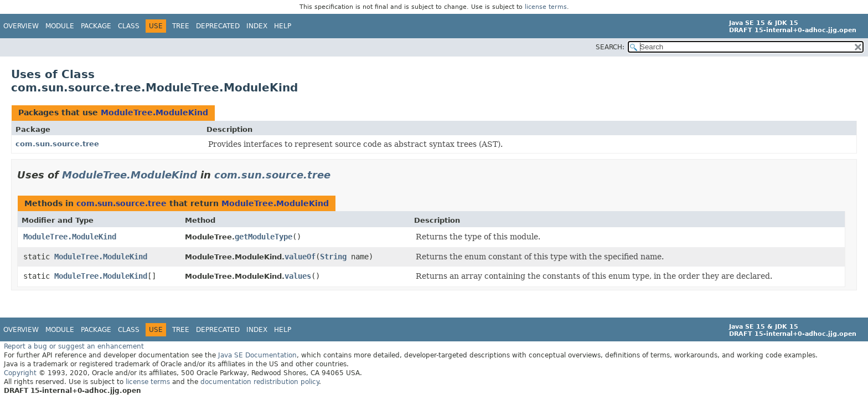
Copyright (20, 373)
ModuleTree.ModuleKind (154, 112)
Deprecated (218, 26)
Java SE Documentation (257, 355)
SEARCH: (610, 47)
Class (129, 26)
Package (96, 26)
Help (283, 26)
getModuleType (263, 237)
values (298, 276)
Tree (181, 26)
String (333, 257)
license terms (546, 7)
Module (60, 26)
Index (257, 26)
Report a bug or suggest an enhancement (74, 346)
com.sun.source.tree (57, 144)
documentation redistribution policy (260, 382)
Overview (21, 26)
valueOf (300, 257)
